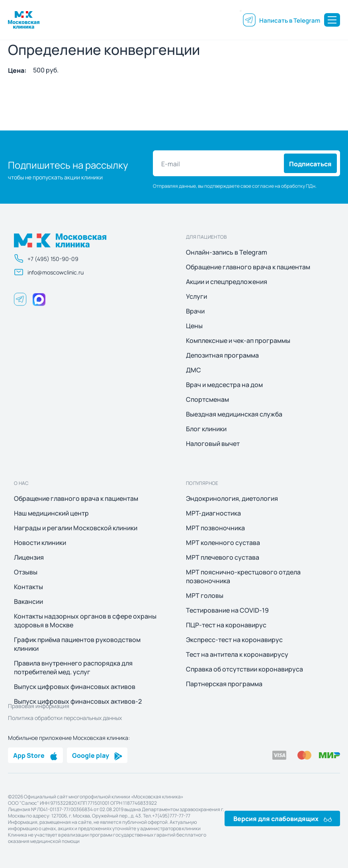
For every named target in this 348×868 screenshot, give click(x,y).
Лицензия (29, 557)
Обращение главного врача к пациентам (248, 267)
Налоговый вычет (213, 444)
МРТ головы (205, 596)
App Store (35, 755)
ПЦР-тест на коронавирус (226, 625)
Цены (194, 326)
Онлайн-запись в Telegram (227, 252)
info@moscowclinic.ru (49, 272)
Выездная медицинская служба (234, 414)
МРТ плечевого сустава (223, 557)
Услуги (196, 296)
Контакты (28, 587)
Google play (97, 755)
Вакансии (28, 601)
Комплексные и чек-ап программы (238, 341)
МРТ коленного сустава (223, 543)
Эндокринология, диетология (232, 498)
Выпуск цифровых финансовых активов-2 (78, 701)
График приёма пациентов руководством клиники (77, 644)
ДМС (194, 370)
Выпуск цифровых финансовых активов (75, 687)
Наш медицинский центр (51, 513)
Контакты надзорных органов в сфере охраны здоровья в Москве (85, 621)
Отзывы (26, 572)
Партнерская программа (224, 684)
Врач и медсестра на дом (224, 385)
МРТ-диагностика (213, 513)
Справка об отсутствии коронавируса (244, 669)
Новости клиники (40, 543)
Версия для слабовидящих (283, 818)
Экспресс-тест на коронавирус (234, 640)
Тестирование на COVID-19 (227, 610)
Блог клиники (206, 429)
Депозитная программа (222, 355)
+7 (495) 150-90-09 (46, 259)
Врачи (195, 311)
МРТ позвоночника (215, 528)
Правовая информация (39, 706)
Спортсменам (207, 399)
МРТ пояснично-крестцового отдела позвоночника (243, 576)
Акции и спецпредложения (227, 282)
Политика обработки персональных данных (65, 718)
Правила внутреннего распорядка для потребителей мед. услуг (73, 668)
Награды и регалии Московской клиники (76, 528)
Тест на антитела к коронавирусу (237, 654)
